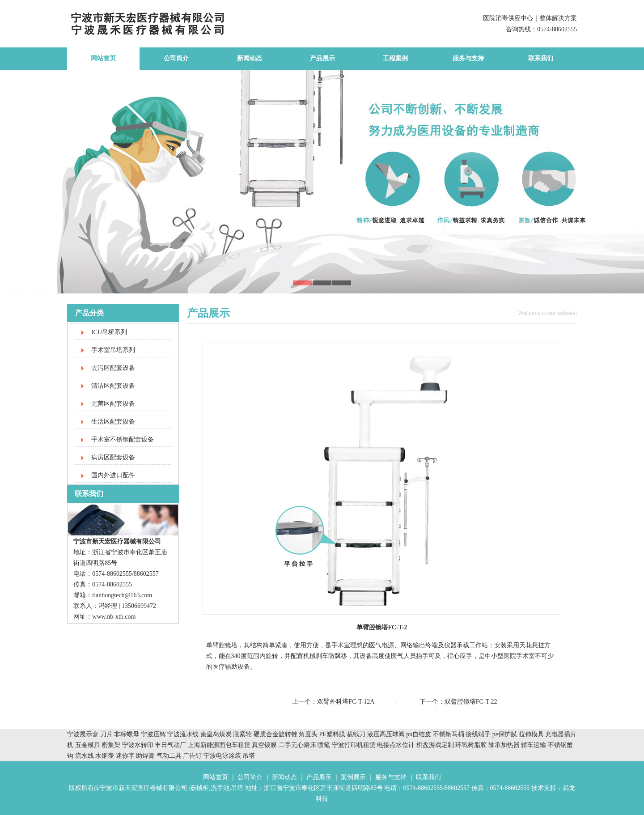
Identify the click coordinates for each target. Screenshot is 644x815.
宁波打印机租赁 (354, 745)
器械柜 (199, 788)
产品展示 (322, 58)
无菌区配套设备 (113, 404)
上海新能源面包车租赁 (220, 745)
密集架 (112, 745)
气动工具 (169, 756)
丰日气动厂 (171, 745)
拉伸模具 (531, 734)
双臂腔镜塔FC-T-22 (471, 702)
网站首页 (103, 58)
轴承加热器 (504, 745)
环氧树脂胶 (471, 745)
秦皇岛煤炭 (216, 734)
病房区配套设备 (113, 457)
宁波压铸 (153, 734)
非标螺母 (127, 734)
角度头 (308, 734)
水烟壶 (105, 756)
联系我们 (541, 58)
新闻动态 (250, 58)
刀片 (106, 734)
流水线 (85, 756)
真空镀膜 (264, 745)
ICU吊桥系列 (109, 332)
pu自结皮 (419, 734)
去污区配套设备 (113, 368)
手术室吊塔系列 (113, 350)
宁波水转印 (139, 745)
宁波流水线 (183, 734)
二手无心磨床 (297, 745)
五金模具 (89, 745)
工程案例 (395, 58)
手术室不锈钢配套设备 (123, 439)
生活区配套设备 (113, 422)
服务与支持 (468, 58)
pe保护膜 (505, 734)
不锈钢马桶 (449, 734)
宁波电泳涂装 (222, 756)
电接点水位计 (396, 745)
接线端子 (479, 734)
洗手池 (220, 788)
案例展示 (353, 777)
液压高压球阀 (387, 734)
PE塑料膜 (332, 734)
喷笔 (324, 745)
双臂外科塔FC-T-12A (346, 702)
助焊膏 (145, 756)
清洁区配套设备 (113, 386)
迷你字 (125, 756)
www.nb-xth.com (114, 617)
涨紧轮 (242, 734)
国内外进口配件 (113, 475)
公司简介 (176, 58)
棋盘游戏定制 (435, 745)
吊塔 (249, 756)
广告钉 (192, 756)
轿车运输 (534, 745)
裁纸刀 (357, 734)
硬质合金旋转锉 (275, 734)
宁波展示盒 (83, 734)
